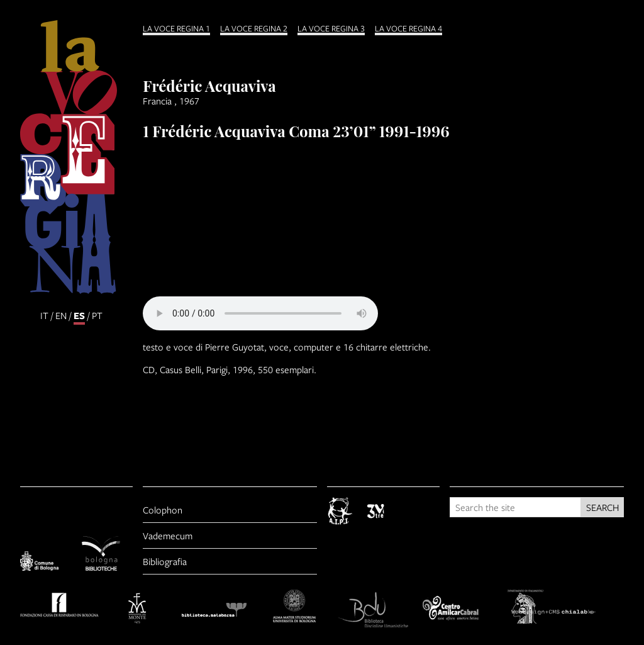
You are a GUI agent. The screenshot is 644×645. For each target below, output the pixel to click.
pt (97, 315)
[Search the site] (515, 507)
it (44, 315)
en (61, 315)
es (79, 316)
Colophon (163, 510)
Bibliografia (165, 561)
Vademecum (168, 536)
